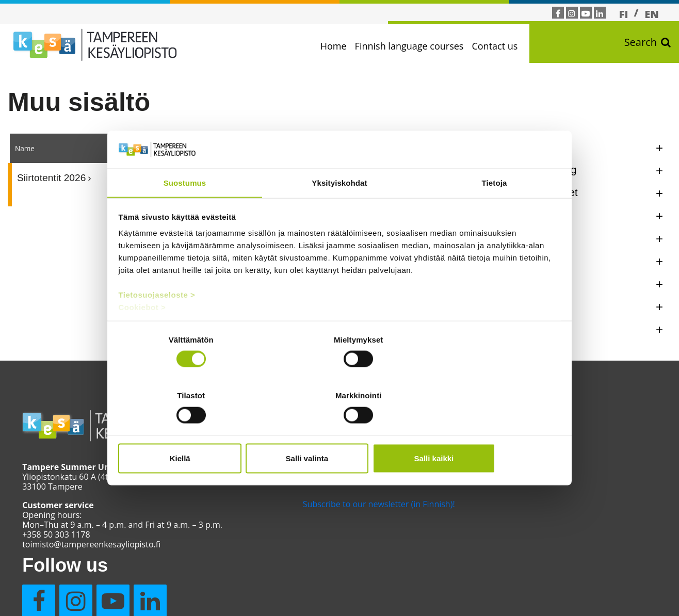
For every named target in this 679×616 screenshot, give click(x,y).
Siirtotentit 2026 (51, 179)
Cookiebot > (143, 337)
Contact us (507, 46)
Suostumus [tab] (185, 213)
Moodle (263, 467)
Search (648, 47)
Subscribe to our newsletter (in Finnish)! (316, 502)
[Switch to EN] (652, 14)
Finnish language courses (421, 46)
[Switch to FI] (624, 14)
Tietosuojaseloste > (158, 325)
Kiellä (191, 430)
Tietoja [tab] (495, 213)
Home (345, 46)
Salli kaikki (488, 430)
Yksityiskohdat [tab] (339, 213)
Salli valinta (340, 430)
